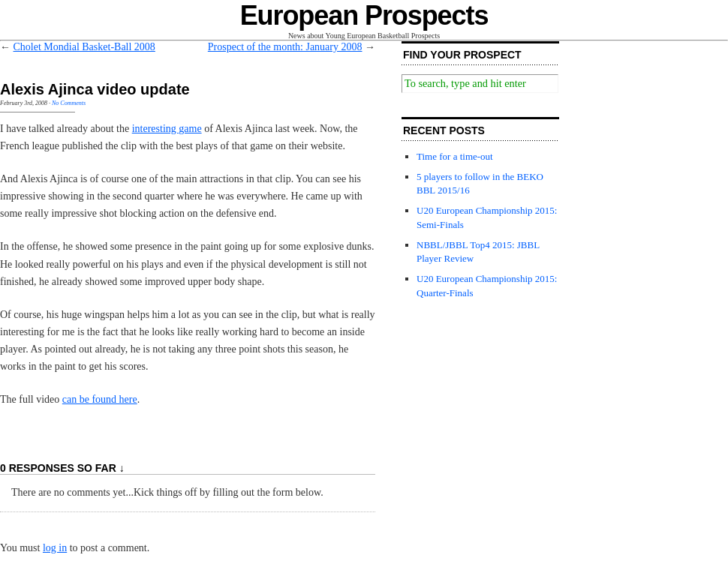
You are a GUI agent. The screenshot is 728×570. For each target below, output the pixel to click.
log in (55, 548)
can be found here (100, 399)
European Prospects (364, 15)
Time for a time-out (455, 156)
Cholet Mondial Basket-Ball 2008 (84, 47)
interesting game (167, 129)
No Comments (69, 103)
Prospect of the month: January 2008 (285, 47)
